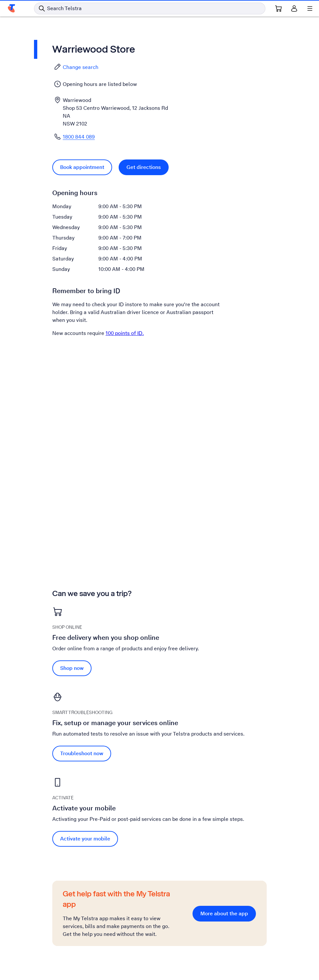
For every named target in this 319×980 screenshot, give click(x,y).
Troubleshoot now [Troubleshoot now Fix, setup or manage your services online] (82, 753)
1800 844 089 (79, 137)
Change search (76, 67)
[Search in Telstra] (150, 8)
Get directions (144, 167)
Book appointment (82, 167)
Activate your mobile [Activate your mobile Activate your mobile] (85, 839)
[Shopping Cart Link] (278, 8)
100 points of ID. (125, 333)
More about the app (224, 914)
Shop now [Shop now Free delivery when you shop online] (72, 668)
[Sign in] (294, 8)
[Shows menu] (310, 8)
